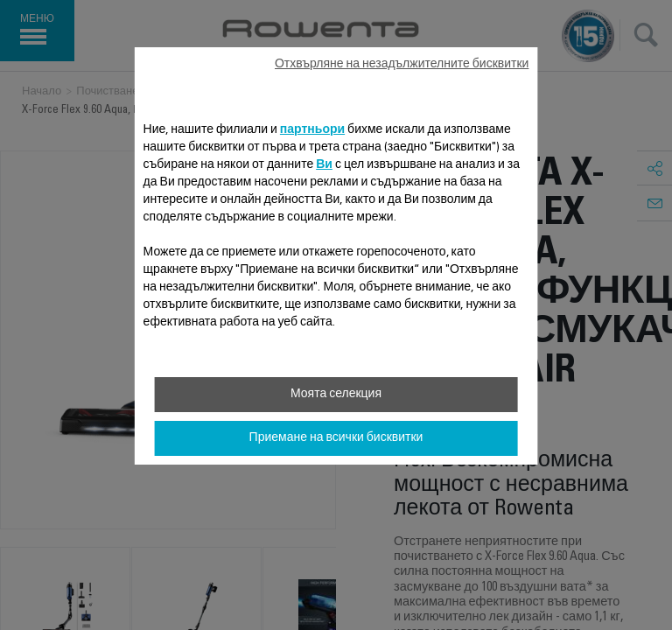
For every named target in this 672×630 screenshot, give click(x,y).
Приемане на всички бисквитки (336, 438)
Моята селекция (336, 395)
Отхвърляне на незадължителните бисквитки (402, 65)
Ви (324, 165)
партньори (312, 130)
